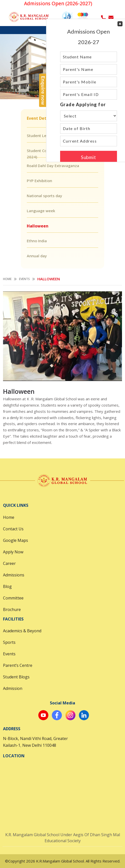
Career (9, 563)
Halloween (38, 226)
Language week (41, 211)
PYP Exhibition (39, 181)
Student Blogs (16, 677)
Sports (9, 642)
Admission (13, 688)
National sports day (44, 196)
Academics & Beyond (22, 631)
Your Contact (89, 90)
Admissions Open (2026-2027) (60, 4)
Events (24, 279)
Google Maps (16, 540)
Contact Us (13, 529)
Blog (7, 586)
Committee (13, 598)
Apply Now (13, 552)
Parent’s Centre (18, 665)
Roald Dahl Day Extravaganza (53, 166)
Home (7, 279)
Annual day (37, 256)
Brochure (12, 609)
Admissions (14, 575)
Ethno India (37, 241)
